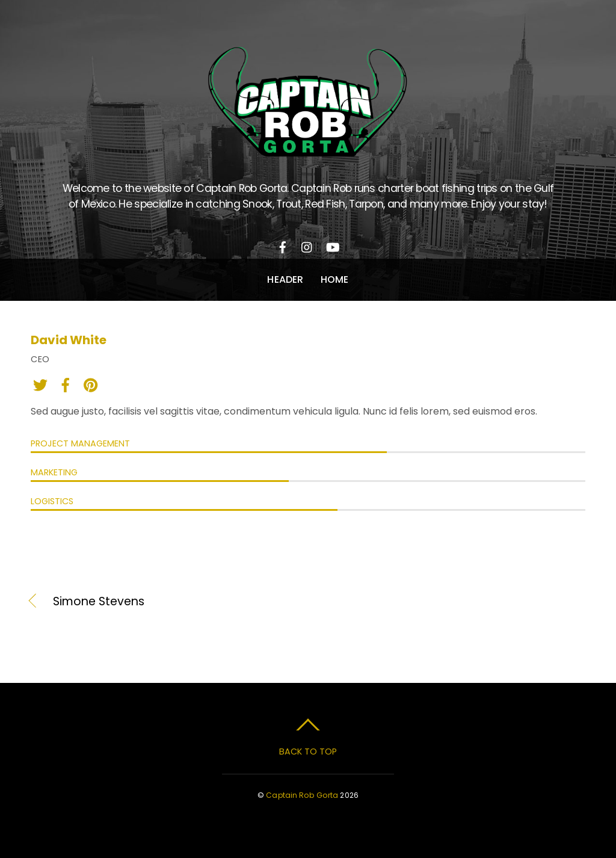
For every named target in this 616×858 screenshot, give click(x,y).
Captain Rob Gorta (302, 795)
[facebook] (283, 245)
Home (335, 279)
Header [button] (285, 279)
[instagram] (307, 245)
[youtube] (332, 245)
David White (69, 340)
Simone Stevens (99, 602)
